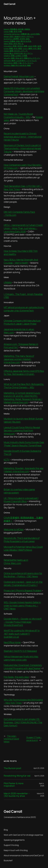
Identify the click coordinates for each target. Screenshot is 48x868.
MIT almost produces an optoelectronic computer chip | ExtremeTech (24, 309)
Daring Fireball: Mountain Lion (19, 76)
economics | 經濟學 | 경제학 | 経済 (17, 39)
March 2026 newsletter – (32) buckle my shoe (17, 795)
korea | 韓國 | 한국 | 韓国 (13, 48)
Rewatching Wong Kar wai (17, 776)
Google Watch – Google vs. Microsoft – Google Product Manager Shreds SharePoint (23, 622)
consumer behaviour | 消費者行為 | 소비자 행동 (22, 34)
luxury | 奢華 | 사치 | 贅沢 (32, 48)
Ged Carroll (10, 4)
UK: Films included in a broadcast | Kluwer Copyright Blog (21, 500)
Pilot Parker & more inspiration (14, 785)
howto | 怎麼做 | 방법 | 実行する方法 (17, 41)
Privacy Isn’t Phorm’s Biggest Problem (23, 590)
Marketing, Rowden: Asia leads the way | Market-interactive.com (24, 470)
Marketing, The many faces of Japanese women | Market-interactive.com (19, 359)
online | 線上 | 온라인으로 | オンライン (18, 53)
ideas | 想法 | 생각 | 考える (14, 44)
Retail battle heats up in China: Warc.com (16, 562)
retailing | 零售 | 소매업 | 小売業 (15, 56)
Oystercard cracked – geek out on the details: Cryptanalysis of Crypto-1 (23, 583)
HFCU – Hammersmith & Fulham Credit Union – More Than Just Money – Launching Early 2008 (23, 228)
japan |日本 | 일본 (35, 46)
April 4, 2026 (42, 785)
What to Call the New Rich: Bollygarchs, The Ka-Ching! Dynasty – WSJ (24, 386)
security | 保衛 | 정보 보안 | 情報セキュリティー (22, 58)
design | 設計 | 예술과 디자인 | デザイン (19, 36)
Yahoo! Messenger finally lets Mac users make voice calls (21, 658)
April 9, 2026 (39, 776)
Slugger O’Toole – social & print (34, 739)
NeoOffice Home (12, 642)
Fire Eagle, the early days (16, 677)
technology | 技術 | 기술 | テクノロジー (18, 63)
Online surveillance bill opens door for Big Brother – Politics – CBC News (23, 575)
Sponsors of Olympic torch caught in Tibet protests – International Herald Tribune (22, 148)
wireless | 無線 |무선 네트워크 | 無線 (17, 65)
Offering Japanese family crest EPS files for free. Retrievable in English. (24, 373)
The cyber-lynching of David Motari (11, 739)
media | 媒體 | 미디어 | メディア (16, 51)
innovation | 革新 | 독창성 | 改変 (15, 46)
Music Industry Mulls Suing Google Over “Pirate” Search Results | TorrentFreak (24, 444)
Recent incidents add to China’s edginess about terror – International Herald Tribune (23, 137)
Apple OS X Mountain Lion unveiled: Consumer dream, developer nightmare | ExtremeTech (24, 91)
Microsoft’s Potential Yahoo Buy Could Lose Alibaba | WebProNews (23, 548)
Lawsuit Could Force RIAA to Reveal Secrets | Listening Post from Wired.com (22, 430)
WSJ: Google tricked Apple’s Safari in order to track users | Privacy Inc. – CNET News (22, 605)
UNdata (8, 282)
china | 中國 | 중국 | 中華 (13, 31)
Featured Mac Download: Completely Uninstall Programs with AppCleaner (23, 667)
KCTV (7, 460)
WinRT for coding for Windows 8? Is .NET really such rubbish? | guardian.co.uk (22, 634)
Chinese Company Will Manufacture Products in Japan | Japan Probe (22, 322)
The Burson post (12, 768)
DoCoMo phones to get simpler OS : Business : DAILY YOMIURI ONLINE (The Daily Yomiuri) (23, 722)
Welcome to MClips (14, 529)
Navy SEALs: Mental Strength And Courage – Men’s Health (21, 261)
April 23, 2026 (39, 768)
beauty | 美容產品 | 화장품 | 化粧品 (17, 29)
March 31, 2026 (41, 795)
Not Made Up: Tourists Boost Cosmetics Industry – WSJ (18, 115)
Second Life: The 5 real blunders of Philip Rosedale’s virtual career (22, 540)
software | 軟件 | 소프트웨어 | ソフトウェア (20, 61)
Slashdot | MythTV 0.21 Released (20, 651)
